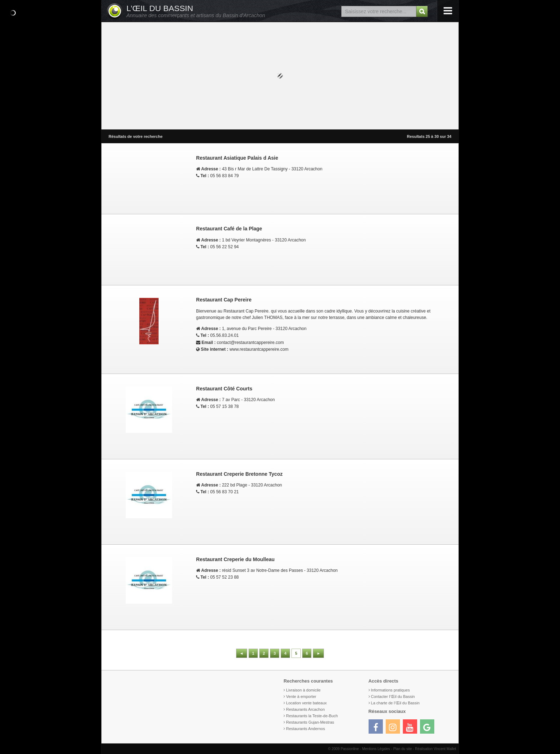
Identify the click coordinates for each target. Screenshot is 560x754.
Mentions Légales (376, 749)
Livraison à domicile (303, 690)
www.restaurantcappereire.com (259, 349)
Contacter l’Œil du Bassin (393, 696)
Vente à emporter (301, 696)
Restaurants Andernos (306, 729)
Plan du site (402, 749)
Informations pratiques (391, 690)
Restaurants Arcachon (305, 709)
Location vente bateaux (306, 703)
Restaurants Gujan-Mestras (310, 722)
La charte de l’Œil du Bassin (395, 703)
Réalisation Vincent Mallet (436, 749)
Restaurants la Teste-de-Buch (312, 716)
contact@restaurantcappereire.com (250, 343)
